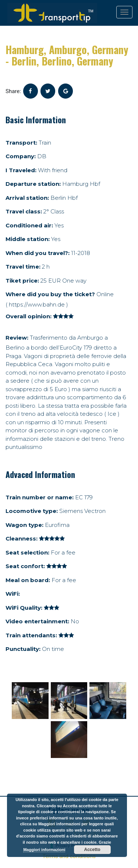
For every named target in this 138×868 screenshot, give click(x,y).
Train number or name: (40, 497)
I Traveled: (21, 170)
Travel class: (24, 211)
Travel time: (23, 267)
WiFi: (13, 594)
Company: (21, 156)
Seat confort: (25, 566)
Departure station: (33, 184)
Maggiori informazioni (44, 850)
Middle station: (28, 239)
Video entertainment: (37, 621)
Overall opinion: (29, 316)
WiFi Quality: (24, 608)
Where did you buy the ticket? (50, 294)
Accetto (92, 850)
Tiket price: (22, 281)
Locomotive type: (32, 511)
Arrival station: (27, 198)
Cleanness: (22, 538)
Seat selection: (27, 552)
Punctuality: (23, 649)
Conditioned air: (29, 225)
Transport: (21, 143)
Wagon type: (24, 525)
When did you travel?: (38, 253)
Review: (17, 338)
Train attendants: (31, 635)
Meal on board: (28, 580)
